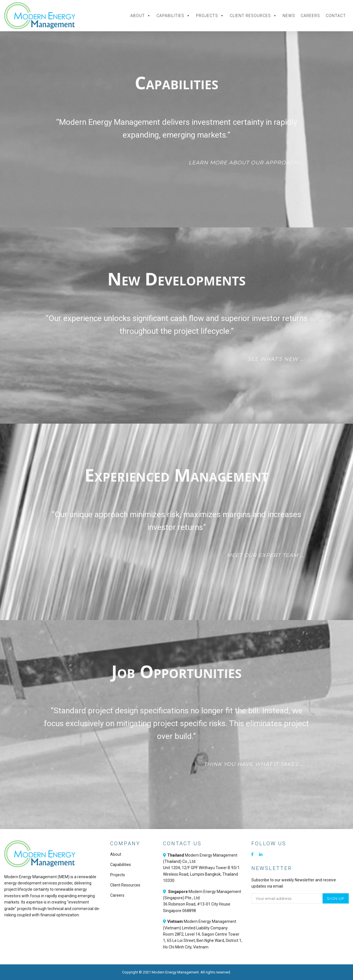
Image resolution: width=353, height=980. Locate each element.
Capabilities (173, 16)
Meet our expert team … (265, 555)
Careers (310, 16)
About (141, 16)
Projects (210, 16)
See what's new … (276, 359)
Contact (336, 16)
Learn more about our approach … (246, 163)
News (289, 16)
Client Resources (253, 16)
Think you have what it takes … (254, 764)
